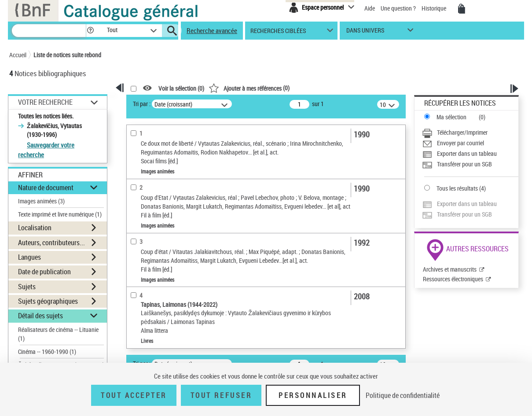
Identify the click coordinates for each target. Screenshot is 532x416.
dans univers (365, 32)
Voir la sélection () (181, 88)
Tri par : (142, 104)
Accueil (18, 55)
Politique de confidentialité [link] (403, 395)
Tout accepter (134, 395)
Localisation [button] (35, 228)
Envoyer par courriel (460, 143)
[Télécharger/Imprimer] (470, 133)
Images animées (41, 201)
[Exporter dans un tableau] (470, 154)
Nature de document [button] (46, 188)
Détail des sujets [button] (40, 316)
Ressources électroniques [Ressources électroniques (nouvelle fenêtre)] (453, 279)
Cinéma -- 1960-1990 (47, 352)
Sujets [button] (27, 287)
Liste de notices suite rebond (67, 55)
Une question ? (398, 8)
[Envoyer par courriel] (470, 143)
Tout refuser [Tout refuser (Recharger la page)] (221, 395)
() (249, 88)
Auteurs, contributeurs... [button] (51, 243)
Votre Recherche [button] (45, 102)
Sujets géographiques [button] (48, 301)
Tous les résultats (457, 188)
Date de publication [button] (44, 272)
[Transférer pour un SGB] (470, 164)
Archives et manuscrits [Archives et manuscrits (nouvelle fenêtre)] (450, 269)
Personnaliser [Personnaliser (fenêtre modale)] (313, 395)
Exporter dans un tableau (467, 153)
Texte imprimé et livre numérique (60, 214)
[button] (90, 31)
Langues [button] (29, 257)
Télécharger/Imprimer (462, 132)
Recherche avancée (212, 30)
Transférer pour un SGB (464, 164)
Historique (435, 8)
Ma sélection (451, 117)
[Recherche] (49, 31)
